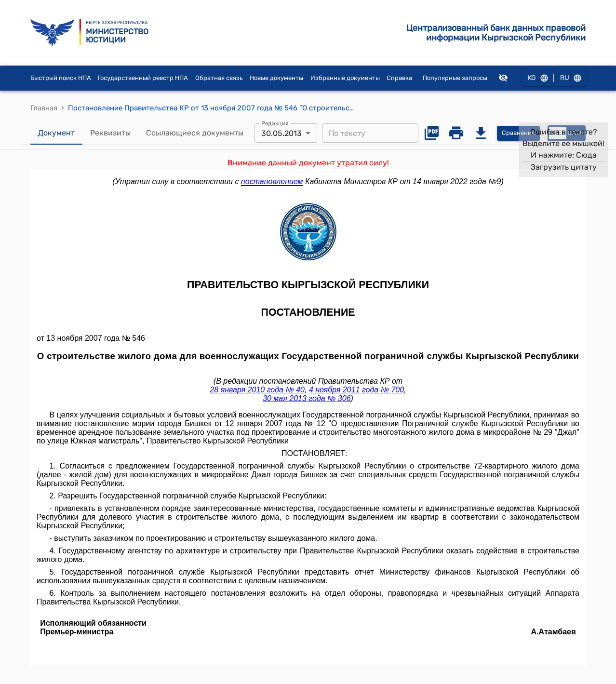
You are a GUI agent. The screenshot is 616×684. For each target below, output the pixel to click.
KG (537, 78)
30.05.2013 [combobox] (281, 133)
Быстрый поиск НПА (61, 78)
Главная (44, 108)
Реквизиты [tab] (110, 133)
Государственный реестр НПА (143, 78)
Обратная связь (219, 78)
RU (570, 78)
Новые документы (276, 78)
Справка (399, 78)
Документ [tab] (56, 133)
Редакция (275, 123)
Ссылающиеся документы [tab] (195, 133)
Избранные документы (345, 78)
